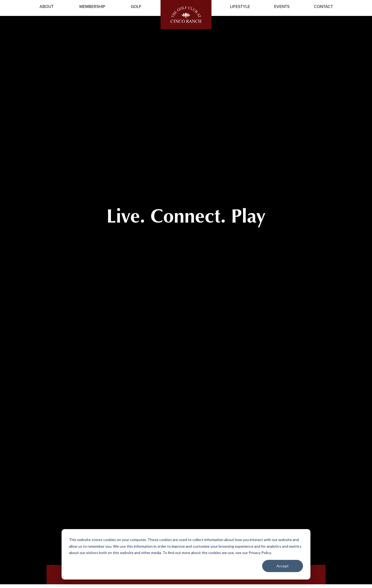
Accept (283, 566)
